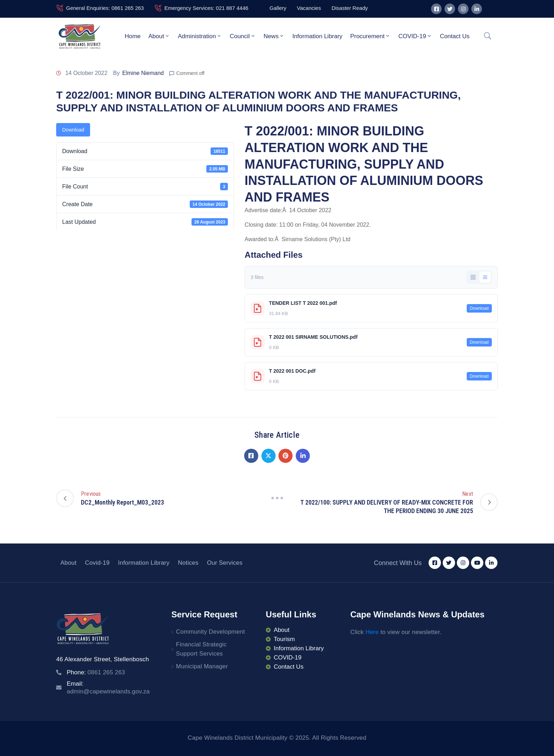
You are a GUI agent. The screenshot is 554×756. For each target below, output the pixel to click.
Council (243, 36)
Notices (188, 563)
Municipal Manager (202, 666)
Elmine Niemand (143, 73)
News (274, 36)
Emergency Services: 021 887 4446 (206, 8)
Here (372, 632)
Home (133, 36)
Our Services (225, 563)
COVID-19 (415, 36)
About (159, 36)
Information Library (317, 36)
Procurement (370, 36)
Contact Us (455, 36)
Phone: (96, 672)
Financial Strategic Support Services (201, 649)
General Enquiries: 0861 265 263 (105, 8)
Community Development (210, 632)
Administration (200, 36)
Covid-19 (97, 563)
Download (73, 130)
